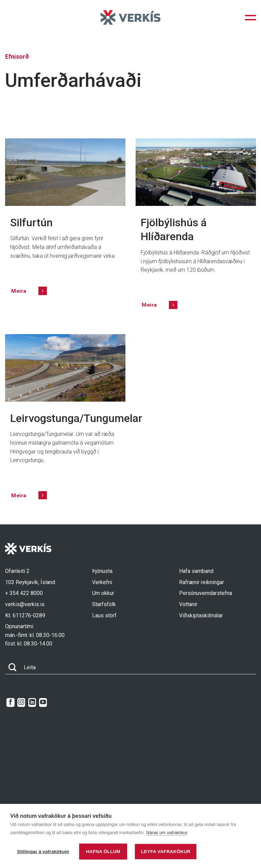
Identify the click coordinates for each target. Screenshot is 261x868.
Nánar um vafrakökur (167, 833)
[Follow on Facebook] (10, 702)
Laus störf (104, 615)
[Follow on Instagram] (21, 702)
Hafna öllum (103, 852)
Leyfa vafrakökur (166, 852)
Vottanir (188, 604)
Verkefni (102, 582)
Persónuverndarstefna (206, 593)
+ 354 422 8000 (24, 593)
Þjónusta (102, 571)
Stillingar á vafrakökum (43, 852)
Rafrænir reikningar (202, 582)
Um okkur (103, 593)
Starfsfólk (104, 604)
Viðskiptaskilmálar (201, 615)
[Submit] (13, 667)
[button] (250, 18)
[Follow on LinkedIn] (32, 702)
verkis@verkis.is (25, 604)
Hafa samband (196, 571)
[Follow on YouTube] (43, 702)
